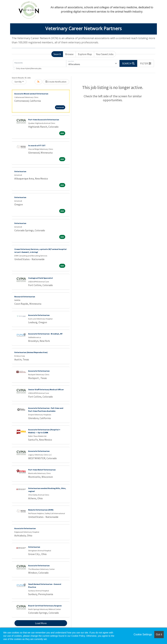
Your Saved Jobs (105, 54)
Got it (159, 634)
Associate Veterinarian (39, 315)
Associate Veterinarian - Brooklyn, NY (45, 334)
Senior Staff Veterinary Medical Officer (46, 389)
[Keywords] (40, 63)
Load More (41, 623)
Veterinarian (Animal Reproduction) (31, 352)
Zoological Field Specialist (41, 278)
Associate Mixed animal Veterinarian (31, 94)
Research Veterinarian (25, 297)
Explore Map (85, 54)
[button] (146, 63)
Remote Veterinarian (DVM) (41, 510)
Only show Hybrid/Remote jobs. (29, 68)
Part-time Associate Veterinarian (44, 120)
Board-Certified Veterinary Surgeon (45, 606)
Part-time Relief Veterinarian (42, 470)
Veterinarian (20, 171)
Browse (69, 54)
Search (57, 54)
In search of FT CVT (37, 145)
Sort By (18, 82)
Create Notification (56, 82)
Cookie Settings (143, 634)
